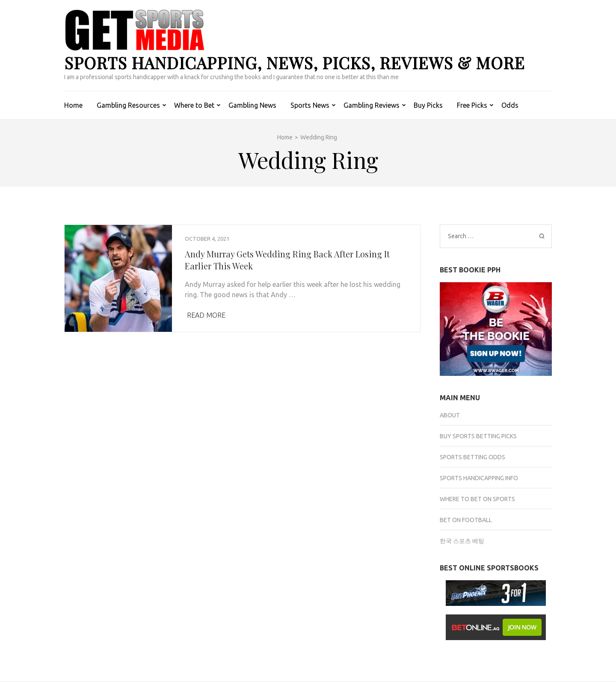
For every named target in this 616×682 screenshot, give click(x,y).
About (450, 415)
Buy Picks (428, 105)
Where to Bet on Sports (477, 499)
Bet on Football (466, 520)
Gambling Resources (128, 105)
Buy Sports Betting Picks (478, 436)
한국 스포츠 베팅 (462, 541)
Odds (510, 105)
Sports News (310, 105)
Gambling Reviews (372, 105)
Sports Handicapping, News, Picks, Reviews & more (295, 63)
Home (73, 105)
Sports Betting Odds (472, 457)
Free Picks (472, 105)
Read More (206, 315)
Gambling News (252, 105)
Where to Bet (194, 105)
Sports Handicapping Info (479, 478)
